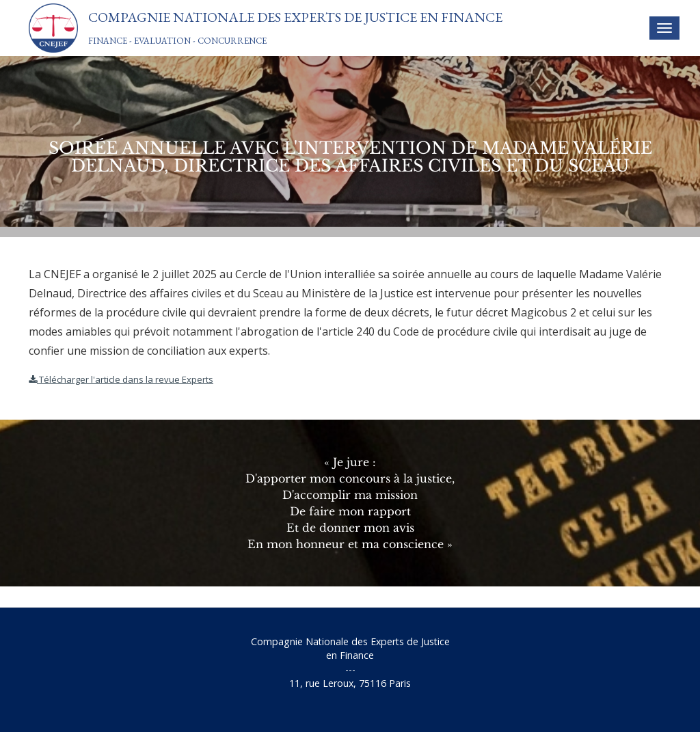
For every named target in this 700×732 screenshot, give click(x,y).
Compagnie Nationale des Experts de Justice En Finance (295, 17)
